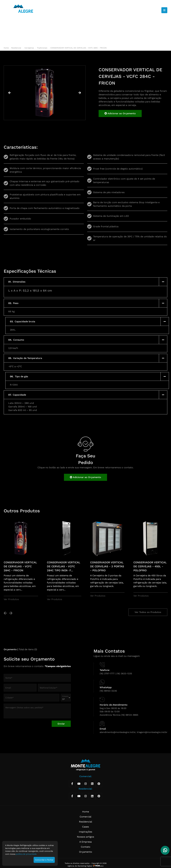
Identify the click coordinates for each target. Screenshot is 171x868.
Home (6, 48)
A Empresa (85, 842)
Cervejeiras (29, 48)
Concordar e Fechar (44, 860)
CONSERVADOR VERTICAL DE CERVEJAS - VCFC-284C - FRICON (78, 48)
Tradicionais (42, 48)
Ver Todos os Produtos (148, 612)
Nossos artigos (85, 837)
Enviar (61, 724)
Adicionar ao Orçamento (120, 113)
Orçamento (86, 852)
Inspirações (85, 832)
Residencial (17, 48)
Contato (86, 847)
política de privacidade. (26, 854)
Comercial (85, 817)
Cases (85, 827)
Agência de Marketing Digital (80, 866)
